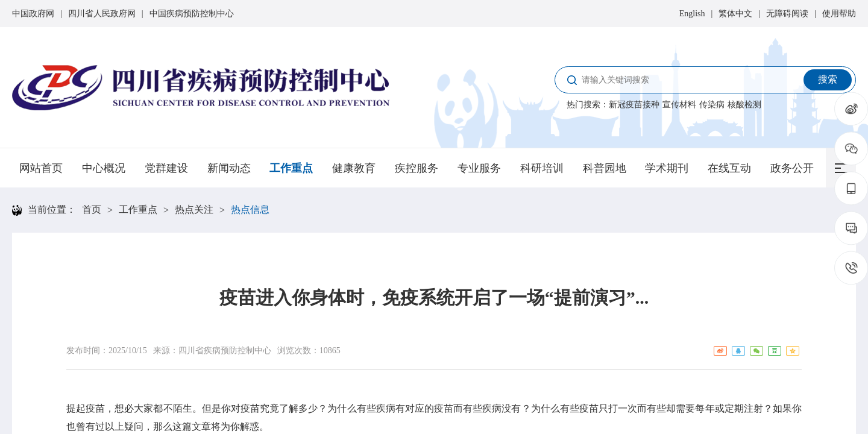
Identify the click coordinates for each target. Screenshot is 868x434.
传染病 (712, 105)
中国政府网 (33, 14)
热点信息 (250, 209)
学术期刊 (667, 168)
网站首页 (41, 168)
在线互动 (729, 168)
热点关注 (194, 209)
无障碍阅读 (787, 14)
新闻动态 (229, 168)
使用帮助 (839, 14)
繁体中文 (735, 14)
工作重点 (291, 168)
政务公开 (792, 168)
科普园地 (605, 168)
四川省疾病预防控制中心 (225, 351)
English (692, 14)
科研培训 (542, 168)
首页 (92, 209)
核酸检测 (744, 105)
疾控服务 (417, 168)
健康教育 (354, 168)
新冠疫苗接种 (634, 105)
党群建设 (166, 168)
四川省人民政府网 (102, 14)
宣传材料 (679, 105)
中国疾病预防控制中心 (192, 14)
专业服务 (479, 168)
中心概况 (104, 168)
